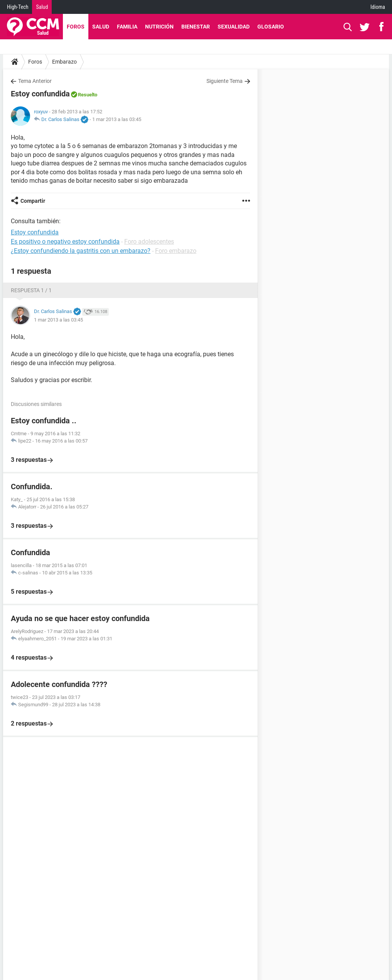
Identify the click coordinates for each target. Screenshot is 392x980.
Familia (127, 27)
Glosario (271, 27)
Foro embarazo (176, 251)
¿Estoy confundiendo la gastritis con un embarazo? (81, 251)
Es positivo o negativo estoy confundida (65, 242)
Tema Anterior (35, 81)
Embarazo (64, 62)
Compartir (33, 201)
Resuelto (88, 95)
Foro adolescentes (149, 242)
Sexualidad (234, 27)
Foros (76, 27)
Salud (42, 7)
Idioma (378, 7)
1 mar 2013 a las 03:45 (117, 119)
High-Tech (18, 7)
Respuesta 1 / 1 (31, 290)
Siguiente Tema (225, 81)
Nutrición (159, 27)
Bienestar (196, 27)
